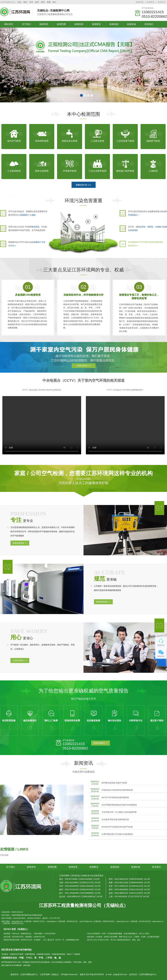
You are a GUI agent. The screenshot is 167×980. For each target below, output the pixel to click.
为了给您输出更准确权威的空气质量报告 (83, 691)
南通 (49, 2)
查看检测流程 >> (103, 602)
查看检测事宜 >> (100, 743)
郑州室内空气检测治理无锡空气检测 (117, 827)
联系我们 (162, 2)
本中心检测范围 (83, 114)
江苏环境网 (4, 855)
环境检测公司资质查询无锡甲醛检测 (117, 790)
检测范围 (140, 2)
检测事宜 (151, 2)
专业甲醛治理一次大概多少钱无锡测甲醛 (119, 812)
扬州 (37, 2)
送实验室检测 (93, 721)
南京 (25, 2)
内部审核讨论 (136, 721)
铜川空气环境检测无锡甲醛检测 (115, 797)
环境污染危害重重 (83, 201)
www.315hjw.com (86, 921)
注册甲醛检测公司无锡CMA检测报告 (117, 834)
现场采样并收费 (72, 721)
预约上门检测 (51, 721)
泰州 (43, 2)
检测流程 (114, 24)
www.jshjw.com (17, 921)
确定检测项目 (30, 721)
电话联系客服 (9, 721)
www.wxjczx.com (123, 921)
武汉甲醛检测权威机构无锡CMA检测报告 (119, 805)
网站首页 (9, 24)
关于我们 (26, 24)
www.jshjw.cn (52, 921)
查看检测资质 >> (20, 543)
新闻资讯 (44, 24)
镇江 (55, 2)
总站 (19, 2)
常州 (31, 2)
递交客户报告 (157, 721)
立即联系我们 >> (84, 366)
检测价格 (132, 24)
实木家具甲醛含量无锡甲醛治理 (115, 819)
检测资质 (79, 24)
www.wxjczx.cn (158, 921)
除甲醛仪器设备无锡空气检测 (114, 783)
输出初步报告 (115, 721)
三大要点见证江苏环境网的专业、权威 (83, 270)
